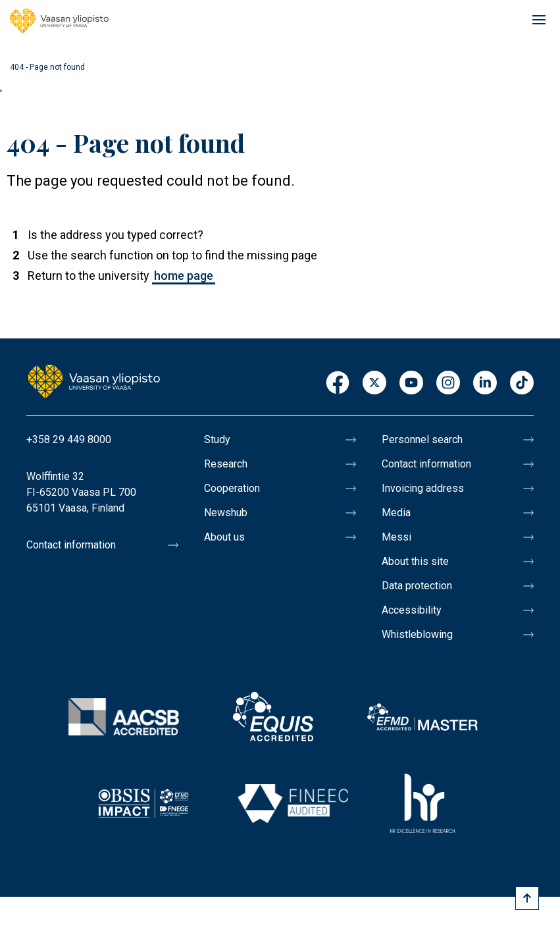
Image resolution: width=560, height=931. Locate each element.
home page (184, 276)
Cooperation (232, 488)
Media (396, 513)
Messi (396, 537)
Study (217, 439)
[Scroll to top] (527, 898)
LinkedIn (485, 384)
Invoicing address (423, 488)
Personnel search (422, 439)
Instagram (448, 384)
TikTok (522, 384)
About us (224, 537)
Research (226, 464)
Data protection (417, 586)
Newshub (226, 513)
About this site (415, 561)
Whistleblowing (417, 634)
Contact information (71, 545)
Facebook (338, 384)
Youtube (411, 384)
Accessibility (412, 610)
